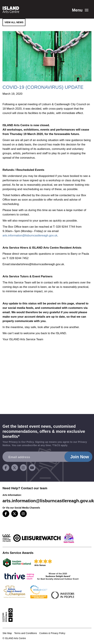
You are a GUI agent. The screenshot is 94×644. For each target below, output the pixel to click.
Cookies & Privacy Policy (52, 633)
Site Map (7, 633)
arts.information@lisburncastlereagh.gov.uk (30, 235)
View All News (14, 22)
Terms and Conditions (25, 633)
